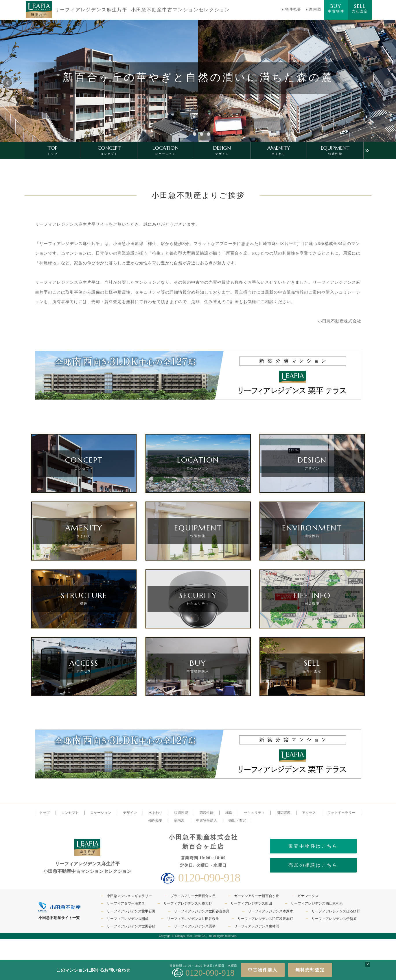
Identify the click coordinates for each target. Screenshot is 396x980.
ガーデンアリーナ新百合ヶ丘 (257, 896)
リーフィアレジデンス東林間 (257, 926)
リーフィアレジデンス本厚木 (270, 911)
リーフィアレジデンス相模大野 (188, 903)
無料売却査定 (310, 970)
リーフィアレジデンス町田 (251, 903)
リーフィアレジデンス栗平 (195, 926)
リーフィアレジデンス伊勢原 (334, 919)
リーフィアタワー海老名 (126, 903)
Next (388, 83)
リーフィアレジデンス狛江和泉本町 (265, 919)
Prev (8, 83)
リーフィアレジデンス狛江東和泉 (317, 903)
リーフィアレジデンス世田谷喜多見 (202, 911)
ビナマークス (308, 896)
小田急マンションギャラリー (129, 896)
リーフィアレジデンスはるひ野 (336, 911)
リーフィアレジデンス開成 (128, 919)
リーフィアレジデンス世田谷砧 (131, 926)
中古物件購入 (263, 970)
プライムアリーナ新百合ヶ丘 (193, 896)
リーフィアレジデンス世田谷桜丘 (193, 919)
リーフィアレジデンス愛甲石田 (131, 911)
